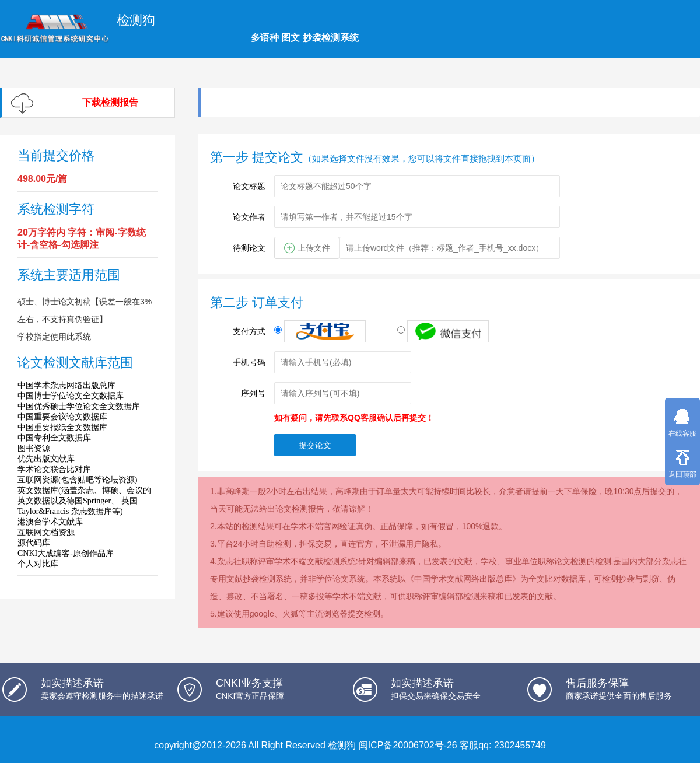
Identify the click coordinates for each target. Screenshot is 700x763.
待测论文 (249, 248)
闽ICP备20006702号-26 (408, 745)
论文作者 (249, 217)
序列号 (253, 393)
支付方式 (249, 331)
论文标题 (249, 186)
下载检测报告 (110, 102)
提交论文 (315, 445)
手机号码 (249, 362)
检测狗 (342, 745)
